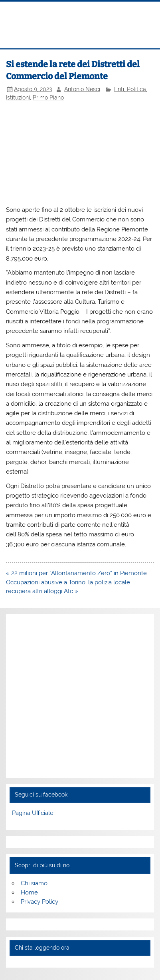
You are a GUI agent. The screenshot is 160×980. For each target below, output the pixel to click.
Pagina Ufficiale (33, 813)
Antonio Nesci (82, 89)
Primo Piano (48, 98)
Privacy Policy (40, 902)
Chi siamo (34, 883)
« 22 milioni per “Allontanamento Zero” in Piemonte (76, 573)
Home (29, 892)
